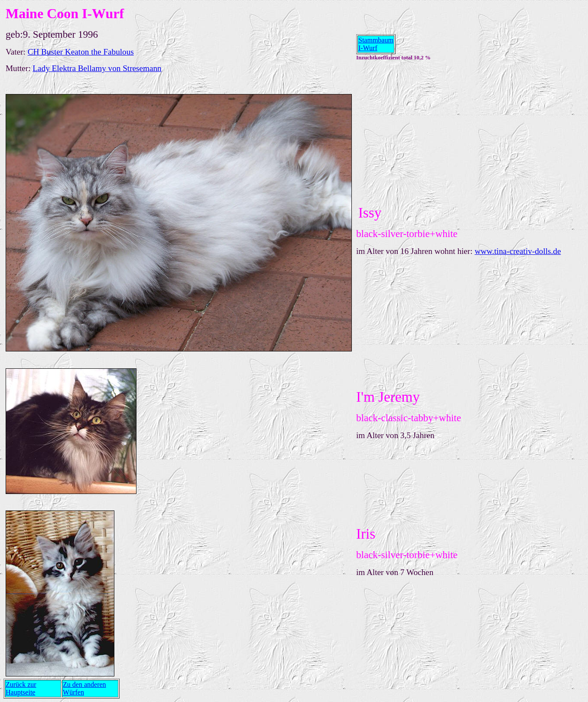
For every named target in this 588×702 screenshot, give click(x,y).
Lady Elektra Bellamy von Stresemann (97, 68)
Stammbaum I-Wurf (376, 44)
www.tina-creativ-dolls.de (518, 251)
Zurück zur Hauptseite (21, 688)
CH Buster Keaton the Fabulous (81, 52)
